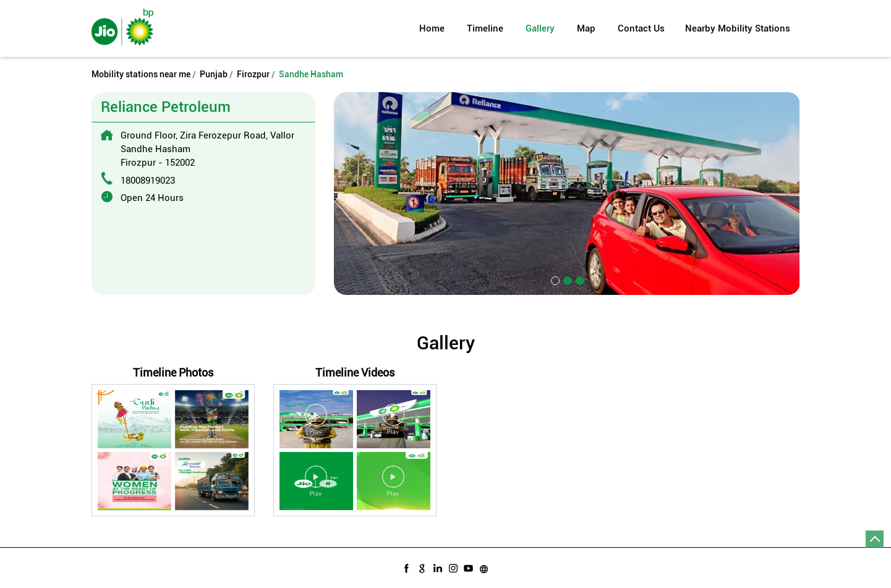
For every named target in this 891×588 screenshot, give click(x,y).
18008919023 (148, 181)
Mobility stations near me (141, 74)
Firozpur (253, 74)
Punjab (214, 74)
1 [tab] (554, 279)
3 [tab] (579, 279)
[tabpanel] (567, 193)
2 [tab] (566, 279)
